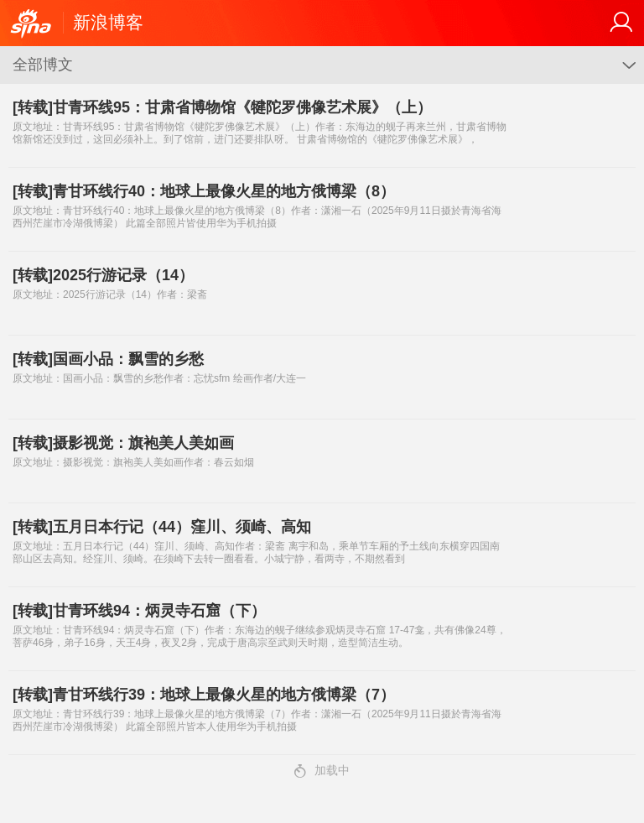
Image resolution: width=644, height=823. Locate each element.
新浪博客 (108, 22)
